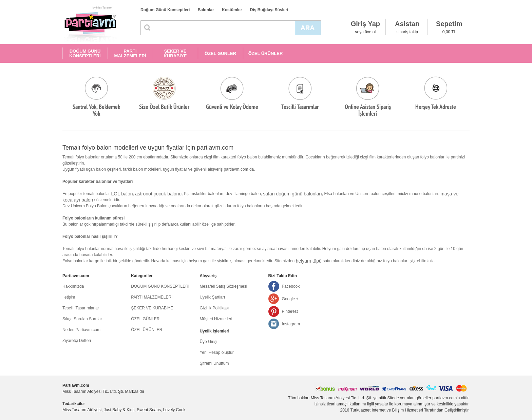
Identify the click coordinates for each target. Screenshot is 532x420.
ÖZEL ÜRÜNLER (266, 53)
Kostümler (232, 10)
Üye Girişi (208, 342)
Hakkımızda (73, 286)
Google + (290, 299)
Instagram (291, 324)
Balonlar (206, 10)
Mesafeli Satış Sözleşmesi (223, 286)
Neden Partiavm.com (81, 330)
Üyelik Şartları (212, 297)
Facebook (291, 286)
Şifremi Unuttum (214, 363)
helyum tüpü (309, 261)
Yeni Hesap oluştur (216, 352)
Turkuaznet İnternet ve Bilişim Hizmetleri (387, 410)
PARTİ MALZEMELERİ (130, 53)
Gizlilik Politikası (214, 308)
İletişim (69, 297)
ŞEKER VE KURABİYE (175, 53)
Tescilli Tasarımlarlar (81, 308)
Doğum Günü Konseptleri (165, 10)
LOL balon (122, 194)
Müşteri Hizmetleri (216, 319)
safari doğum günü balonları (292, 194)
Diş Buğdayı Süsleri (269, 10)
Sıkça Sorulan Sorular (82, 319)
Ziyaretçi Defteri (77, 341)
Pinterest (290, 311)
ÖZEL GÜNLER (220, 53)
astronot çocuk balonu (158, 194)
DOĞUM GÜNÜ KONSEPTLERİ (85, 53)
